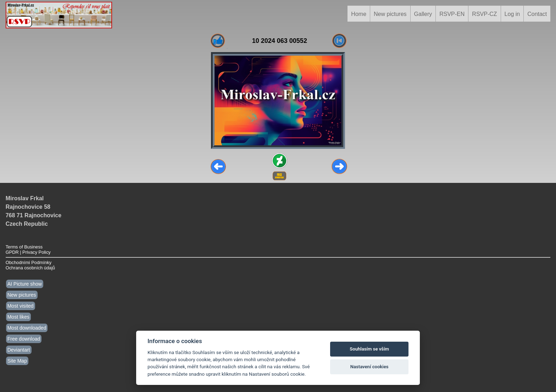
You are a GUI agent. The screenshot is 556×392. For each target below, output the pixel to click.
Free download (24, 339)
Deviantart (19, 350)
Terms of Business (24, 247)
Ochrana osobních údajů (30, 268)
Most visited (21, 306)
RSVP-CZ (484, 14)
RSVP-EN (452, 14)
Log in (512, 14)
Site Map (17, 361)
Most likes (18, 317)
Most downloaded (27, 328)
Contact (537, 14)
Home (359, 14)
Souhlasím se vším (369, 349)
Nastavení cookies (369, 367)
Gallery (423, 14)
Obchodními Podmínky (29, 262)
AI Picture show (25, 284)
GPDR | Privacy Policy (28, 252)
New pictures (390, 14)
